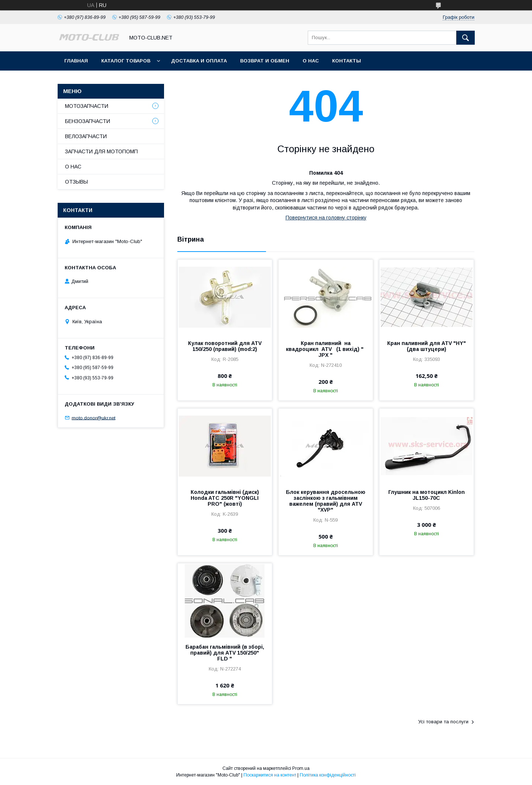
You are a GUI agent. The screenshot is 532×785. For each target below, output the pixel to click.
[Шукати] (465, 38)
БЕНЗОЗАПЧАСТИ (88, 121)
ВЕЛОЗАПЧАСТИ (86, 136)
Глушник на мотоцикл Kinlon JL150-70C (427, 495)
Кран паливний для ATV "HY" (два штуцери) (427, 346)
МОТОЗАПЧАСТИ (87, 106)
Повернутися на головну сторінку (326, 218)
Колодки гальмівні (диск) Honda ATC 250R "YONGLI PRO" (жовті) (225, 498)
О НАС (311, 61)
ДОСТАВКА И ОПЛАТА (199, 61)
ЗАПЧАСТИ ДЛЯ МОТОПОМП (101, 151)
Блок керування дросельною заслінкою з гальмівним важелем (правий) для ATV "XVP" (326, 501)
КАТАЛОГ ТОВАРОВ (126, 61)
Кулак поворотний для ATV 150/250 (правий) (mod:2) (225, 346)
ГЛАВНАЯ (76, 61)
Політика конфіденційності (328, 775)
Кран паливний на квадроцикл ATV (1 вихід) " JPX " (325, 349)
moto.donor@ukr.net (93, 418)
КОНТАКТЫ (347, 61)
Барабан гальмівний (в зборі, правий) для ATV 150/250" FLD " (225, 653)
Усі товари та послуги (443, 722)
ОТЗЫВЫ (76, 182)
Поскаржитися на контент (270, 775)
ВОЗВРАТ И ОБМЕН (265, 61)
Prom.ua (301, 768)
